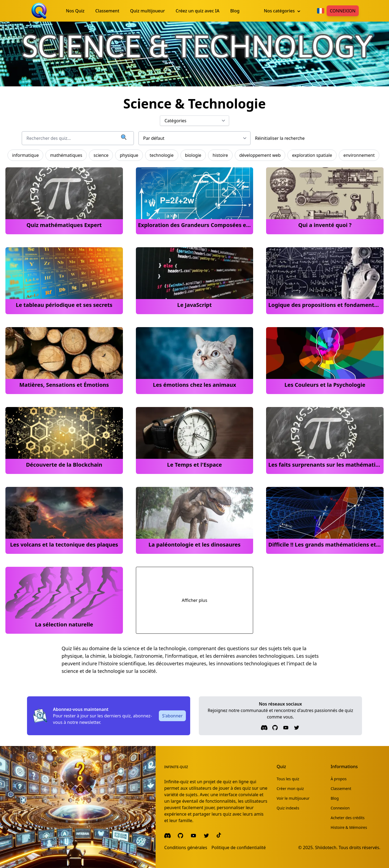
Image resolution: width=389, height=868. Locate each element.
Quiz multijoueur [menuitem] (148, 11)
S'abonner (172, 716)
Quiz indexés (288, 808)
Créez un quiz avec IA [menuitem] (197, 11)
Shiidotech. (326, 847)
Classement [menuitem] (107, 11)
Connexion (343, 11)
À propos (339, 779)
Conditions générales (186, 847)
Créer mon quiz (290, 789)
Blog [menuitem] (235, 11)
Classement (341, 789)
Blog (335, 798)
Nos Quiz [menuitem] (75, 11)
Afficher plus (194, 600)
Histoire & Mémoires (349, 827)
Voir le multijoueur (293, 798)
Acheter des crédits (348, 818)
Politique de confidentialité (239, 847)
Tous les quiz (288, 779)
